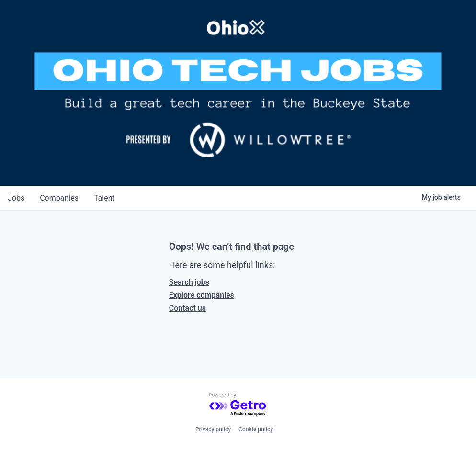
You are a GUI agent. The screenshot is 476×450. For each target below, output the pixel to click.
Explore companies (202, 295)
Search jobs (189, 282)
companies (59, 198)
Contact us (187, 308)
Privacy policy (213, 429)
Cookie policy (256, 429)
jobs (16, 198)
